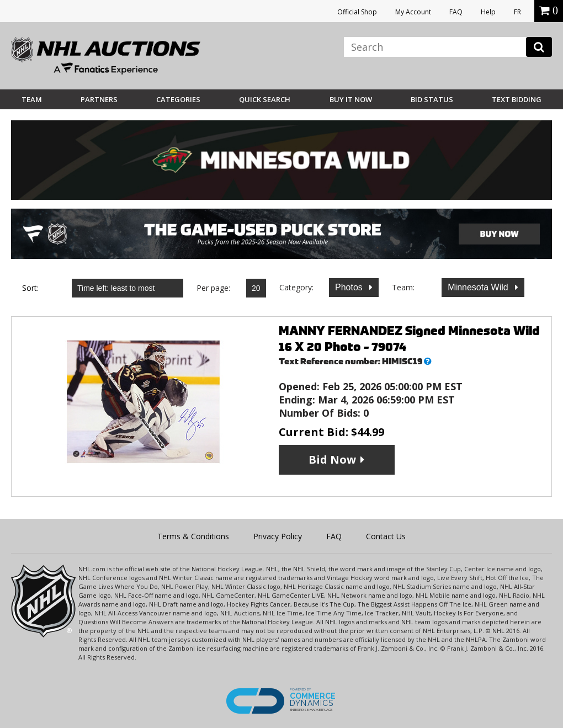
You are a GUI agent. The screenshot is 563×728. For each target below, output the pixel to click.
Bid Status (432, 99)
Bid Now (332, 459)
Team (32, 99)
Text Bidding (517, 99)
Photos (350, 287)
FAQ (456, 12)
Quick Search (265, 99)
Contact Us (386, 536)
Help (488, 12)
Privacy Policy (278, 536)
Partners (99, 99)
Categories (178, 99)
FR (517, 12)
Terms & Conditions (193, 536)
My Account (413, 12)
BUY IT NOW (351, 99)
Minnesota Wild (479, 287)
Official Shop (357, 12)
